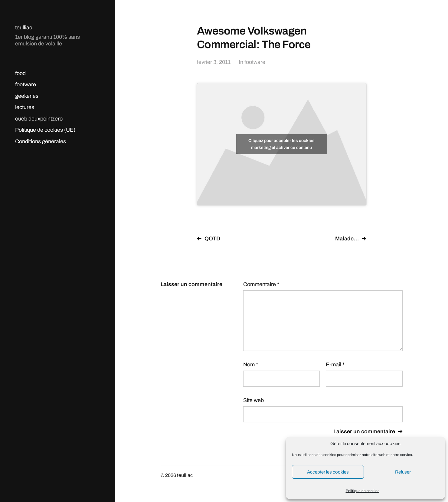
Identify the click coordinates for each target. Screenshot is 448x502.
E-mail (335, 365)
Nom (251, 365)
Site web (253, 400)
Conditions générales (41, 141)
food (20, 73)
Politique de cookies (363, 491)
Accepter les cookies (328, 472)
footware (26, 84)
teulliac (24, 28)
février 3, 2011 (214, 62)
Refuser (403, 472)
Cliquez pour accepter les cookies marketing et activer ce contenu (281, 144)
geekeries (27, 96)
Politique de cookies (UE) (45, 130)
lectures (25, 107)
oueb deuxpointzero (39, 119)
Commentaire (261, 284)
